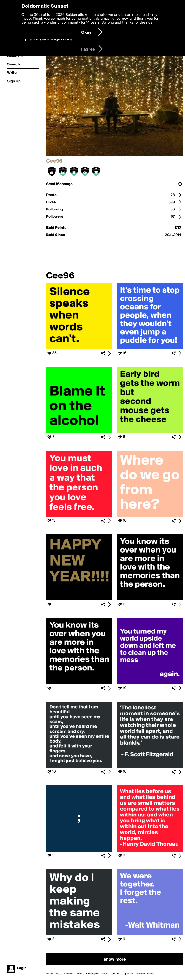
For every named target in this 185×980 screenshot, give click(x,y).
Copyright (128, 974)
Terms (150, 974)
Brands (68, 974)
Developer (92, 974)
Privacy (140, 974)
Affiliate (79, 974)
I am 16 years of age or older (51, 39)
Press (104, 974)
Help (59, 974)
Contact (115, 974)
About (50, 974)
